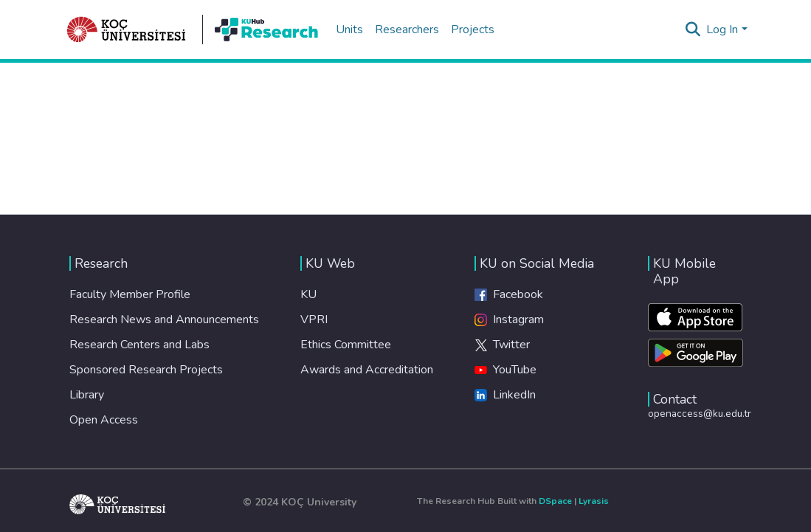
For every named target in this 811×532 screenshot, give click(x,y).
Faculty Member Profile (130, 294)
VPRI (314, 319)
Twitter (502, 345)
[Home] (127, 30)
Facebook (509, 294)
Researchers (407, 30)
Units (349, 30)
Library (87, 395)
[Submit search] (693, 30)
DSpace (555, 501)
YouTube (505, 370)
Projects (473, 30)
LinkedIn (505, 395)
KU (308, 294)
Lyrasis (594, 501)
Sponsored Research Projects (146, 370)
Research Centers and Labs (139, 345)
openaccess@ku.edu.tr (700, 414)
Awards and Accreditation (367, 370)
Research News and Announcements (164, 319)
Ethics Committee (346, 345)
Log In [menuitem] (722, 30)
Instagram (509, 319)
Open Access (104, 420)
